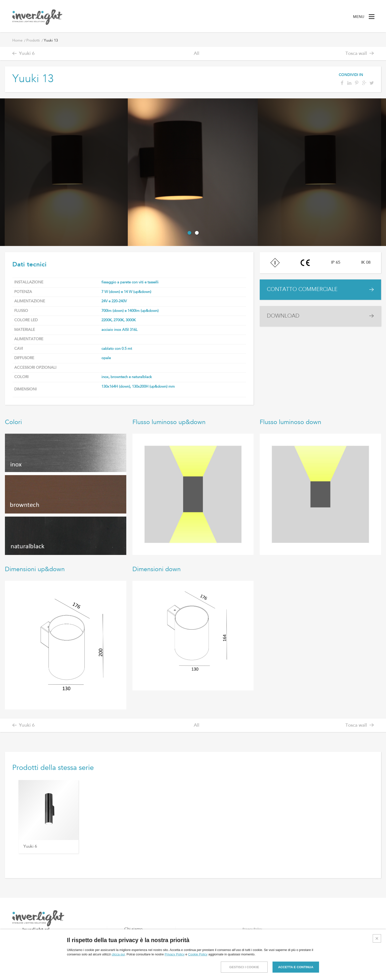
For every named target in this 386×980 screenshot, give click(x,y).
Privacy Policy (252, 929)
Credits (377, 972)
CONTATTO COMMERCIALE (304, 290)
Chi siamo (133, 929)
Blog (129, 945)
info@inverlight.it (45, 961)
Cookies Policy (253, 937)
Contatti (132, 953)
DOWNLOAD (284, 318)
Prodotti (33, 41)
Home (17, 41)
